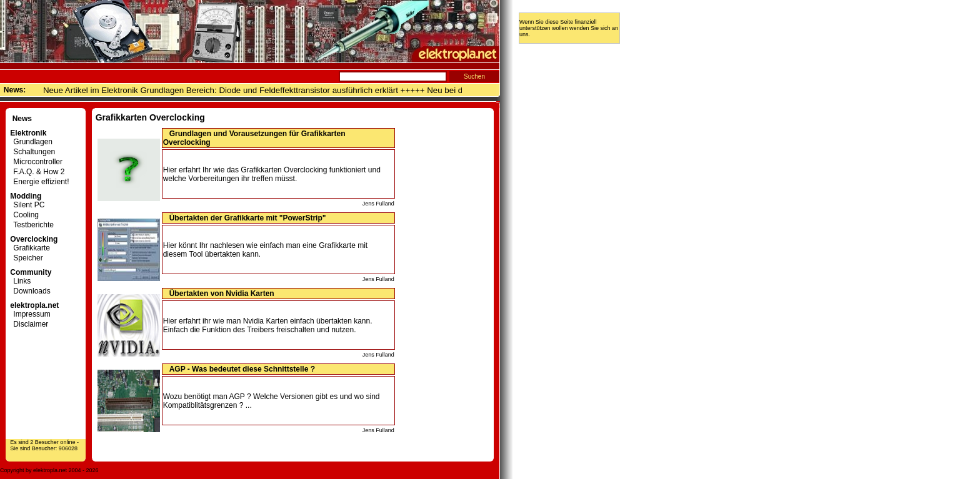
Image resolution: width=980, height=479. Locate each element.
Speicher (26, 258)
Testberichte (32, 225)
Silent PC (27, 205)
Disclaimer (29, 324)
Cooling (24, 215)
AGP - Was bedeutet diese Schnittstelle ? (242, 369)
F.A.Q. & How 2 (37, 172)
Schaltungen (32, 152)
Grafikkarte (30, 248)
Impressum (30, 314)
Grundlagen (31, 142)
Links (20, 281)
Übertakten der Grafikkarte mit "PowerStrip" (248, 218)
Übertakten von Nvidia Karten (222, 294)
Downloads (30, 291)
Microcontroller (36, 162)
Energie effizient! (39, 182)
